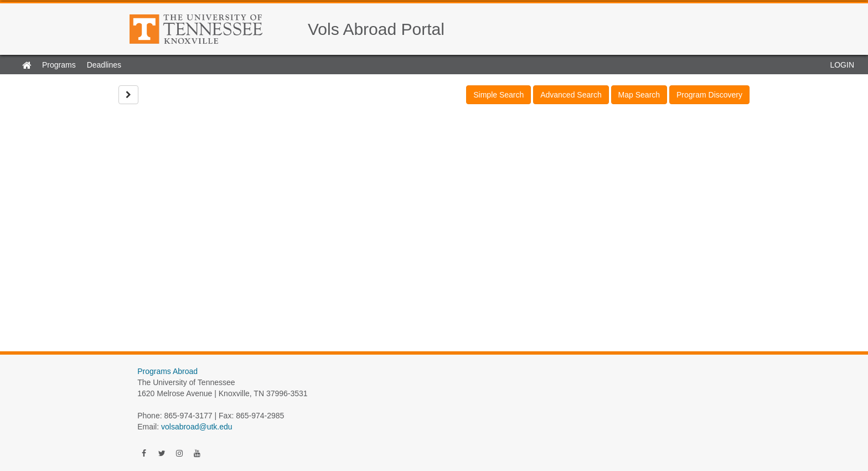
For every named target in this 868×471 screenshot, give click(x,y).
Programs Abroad (167, 371)
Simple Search (498, 95)
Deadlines (104, 65)
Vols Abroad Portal (376, 29)
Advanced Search (571, 95)
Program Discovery (709, 95)
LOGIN (842, 65)
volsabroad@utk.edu (197, 427)
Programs (59, 65)
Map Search (639, 95)
